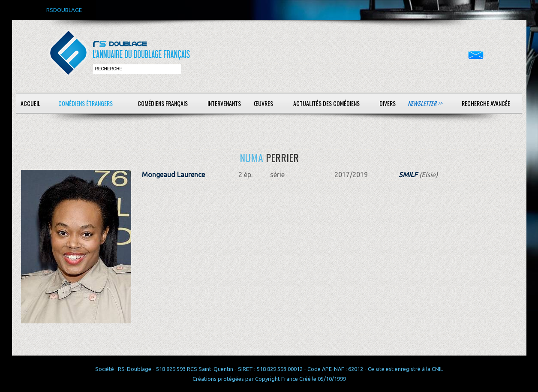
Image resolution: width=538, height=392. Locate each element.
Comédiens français (163, 103)
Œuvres (263, 103)
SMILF (408, 175)
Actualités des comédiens (326, 103)
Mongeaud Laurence (173, 175)
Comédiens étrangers (86, 103)
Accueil (30, 103)
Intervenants (224, 103)
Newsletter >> (425, 103)
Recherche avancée (486, 103)
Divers (388, 103)
